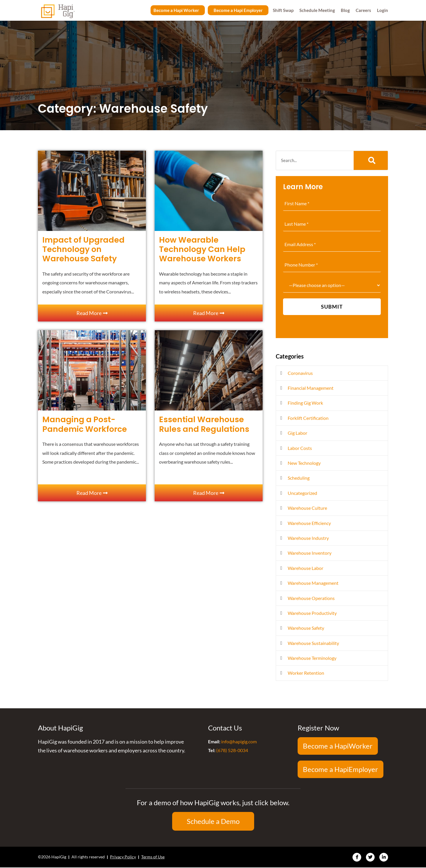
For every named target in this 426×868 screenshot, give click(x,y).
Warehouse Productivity (312, 613)
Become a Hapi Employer (238, 10)
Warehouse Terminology (312, 658)
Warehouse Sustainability (313, 643)
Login (383, 10)
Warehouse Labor (305, 568)
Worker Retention (306, 673)
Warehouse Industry (308, 538)
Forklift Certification (308, 418)
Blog (345, 10)
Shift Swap (283, 10)
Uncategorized (302, 493)
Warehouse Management (313, 583)
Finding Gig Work (305, 403)
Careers (363, 10)
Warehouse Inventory (310, 553)
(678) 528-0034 (232, 750)
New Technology (304, 463)
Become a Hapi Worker (176, 10)
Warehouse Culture (307, 508)
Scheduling (299, 478)
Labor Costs (300, 448)
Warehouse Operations (311, 598)
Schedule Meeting (317, 10)
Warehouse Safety (306, 628)
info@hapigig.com (239, 741)
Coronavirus (300, 373)
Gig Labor (297, 433)
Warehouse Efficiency (309, 523)
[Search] (371, 160)
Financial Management (311, 388)
